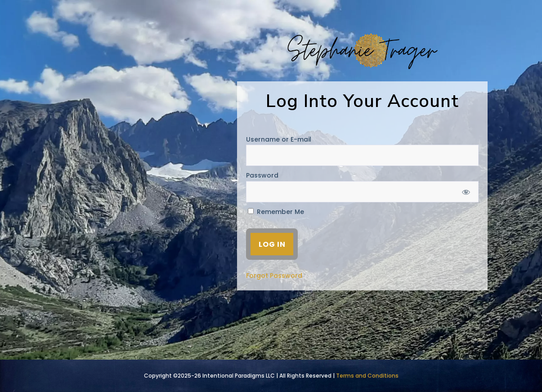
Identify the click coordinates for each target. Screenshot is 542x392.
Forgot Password (274, 276)
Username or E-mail (279, 139)
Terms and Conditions (367, 376)
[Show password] (466, 192)
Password (262, 175)
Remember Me (276, 212)
